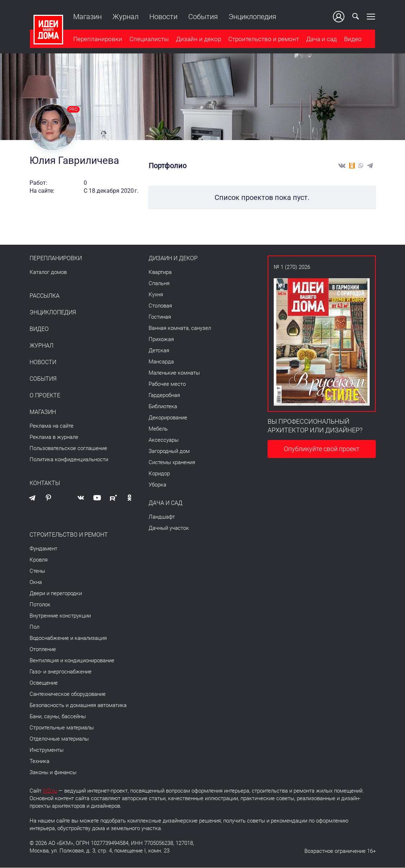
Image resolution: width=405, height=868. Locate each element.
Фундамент (43, 549)
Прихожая (161, 340)
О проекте (45, 396)
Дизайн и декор (198, 39)
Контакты (45, 484)
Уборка (157, 485)
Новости (163, 17)
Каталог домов (48, 272)
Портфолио (168, 166)
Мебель (158, 429)
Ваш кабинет (339, 17)
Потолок (40, 605)
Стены (37, 571)
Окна (36, 583)
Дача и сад (321, 39)
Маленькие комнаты (174, 373)
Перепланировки (97, 39)
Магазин (87, 17)
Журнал (125, 17)
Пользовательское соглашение (68, 449)
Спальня (159, 284)
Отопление (43, 650)
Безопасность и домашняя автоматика (78, 706)
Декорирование (168, 418)
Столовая (160, 306)
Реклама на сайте (52, 426)
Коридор (159, 474)
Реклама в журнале (54, 437)
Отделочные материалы (59, 739)
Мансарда (161, 362)
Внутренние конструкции (60, 616)
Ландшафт (162, 517)
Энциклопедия (252, 17)
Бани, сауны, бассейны (58, 717)
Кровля (39, 560)
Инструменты (47, 750)
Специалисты (149, 39)
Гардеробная (164, 396)
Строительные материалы (62, 728)
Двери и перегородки (56, 594)
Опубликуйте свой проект (322, 449)
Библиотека (163, 407)
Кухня (156, 295)
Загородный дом (169, 452)
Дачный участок (169, 528)
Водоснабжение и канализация (68, 638)
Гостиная (160, 317)
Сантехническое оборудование (68, 694)
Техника (39, 762)
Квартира (160, 272)
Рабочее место (167, 384)
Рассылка (45, 296)
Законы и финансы (53, 773)
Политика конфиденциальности (69, 460)
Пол (34, 627)
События (203, 17)
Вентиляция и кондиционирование (72, 661)
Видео (353, 39)
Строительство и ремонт (263, 39)
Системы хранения (172, 463)
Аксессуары (164, 440)
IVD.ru (50, 791)
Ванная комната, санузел (180, 328)
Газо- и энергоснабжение (61, 672)
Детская (159, 351)
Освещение (44, 683)
